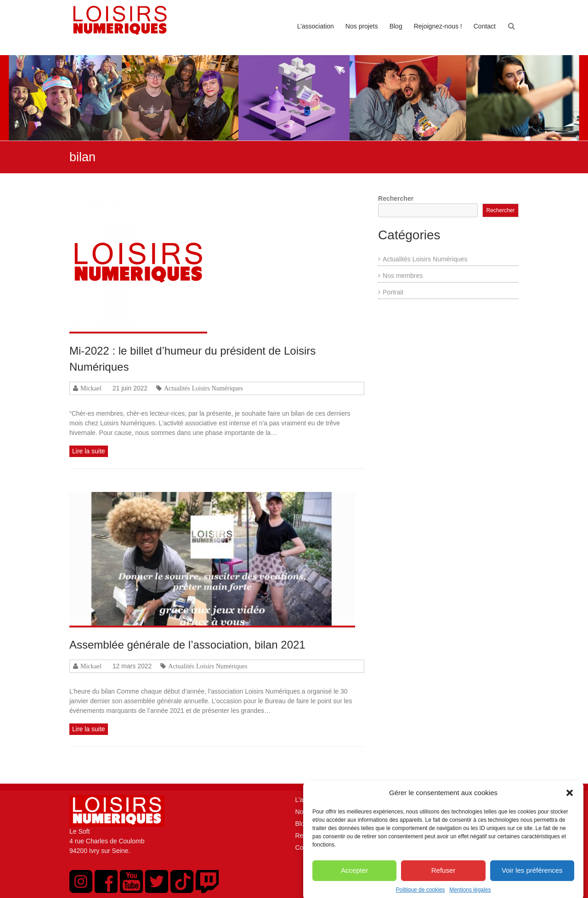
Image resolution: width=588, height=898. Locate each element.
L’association (316, 26)
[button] (570, 802)
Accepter (354, 878)
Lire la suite (89, 451)
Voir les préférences (532, 878)
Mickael (91, 388)
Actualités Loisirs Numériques (204, 388)
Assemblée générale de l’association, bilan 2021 (187, 645)
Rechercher (396, 198)
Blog (396, 26)
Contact (485, 26)
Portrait (393, 292)
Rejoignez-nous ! (438, 26)
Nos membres (403, 276)
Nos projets (362, 26)
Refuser (444, 878)
